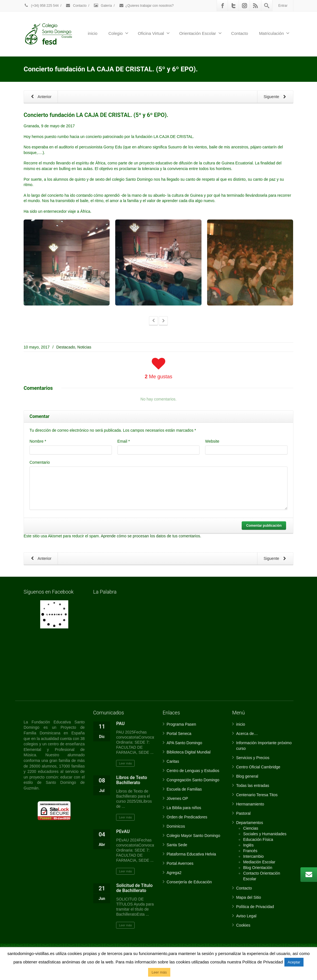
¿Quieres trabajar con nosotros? (146, 6)
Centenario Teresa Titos (257, 795)
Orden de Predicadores (187, 817)
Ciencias (251, 828)
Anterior (40, 97)
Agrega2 (174, 873)
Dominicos (176, 826)
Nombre (38, 441)
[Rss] (255, 6)
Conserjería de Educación (189, 882)
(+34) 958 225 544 (41, 6)
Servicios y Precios (253, 758)
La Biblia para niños (184, 808)
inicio (93, 33)
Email (124, 441)
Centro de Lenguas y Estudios (193, 771)
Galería (103, 6)
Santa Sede (177, 845)
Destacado (66, 347)
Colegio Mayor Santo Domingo (193, 836)
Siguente (276, 97)
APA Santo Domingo (184, 743)
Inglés (248, 845)
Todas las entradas (253, 786)
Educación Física (258, 839)
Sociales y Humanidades (265, 834)
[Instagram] (244, 6)
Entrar (283, 6)
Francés (250, 851)
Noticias (84, 347)
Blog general (247, 776)
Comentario (40, 462)
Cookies (243, 925)
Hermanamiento (250, 804)
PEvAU (123, 831)
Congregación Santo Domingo (193, 780)
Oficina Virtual (154, 33)
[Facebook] (223, 6)
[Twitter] (234, 6)
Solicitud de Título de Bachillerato (134, 888)
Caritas (173, 761)
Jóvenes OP (177, 798)
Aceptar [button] (294, 962)
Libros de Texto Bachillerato (132, 780)
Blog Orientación (258, 868)
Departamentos (250, 823)
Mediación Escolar (259, 862)
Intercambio (253, 856)
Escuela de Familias (184, 789)
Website (212, 441)
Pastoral (243, 813)
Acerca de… (247, 734)
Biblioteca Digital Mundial (189, 752)
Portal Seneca (179, 734)
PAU (120, 724)
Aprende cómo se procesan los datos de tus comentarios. (151, 536)
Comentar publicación (264, 526)
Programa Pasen (181, 724)
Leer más (125, 763)
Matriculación (274, 33)
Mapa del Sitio (249, 897)
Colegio (118, 33)
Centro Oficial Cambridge (258, 767)
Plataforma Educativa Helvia (191, 854)
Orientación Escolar (201, 33)
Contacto (76, 6)
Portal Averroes (180, 863)
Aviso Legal (246, 916)
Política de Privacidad (255, 907)
